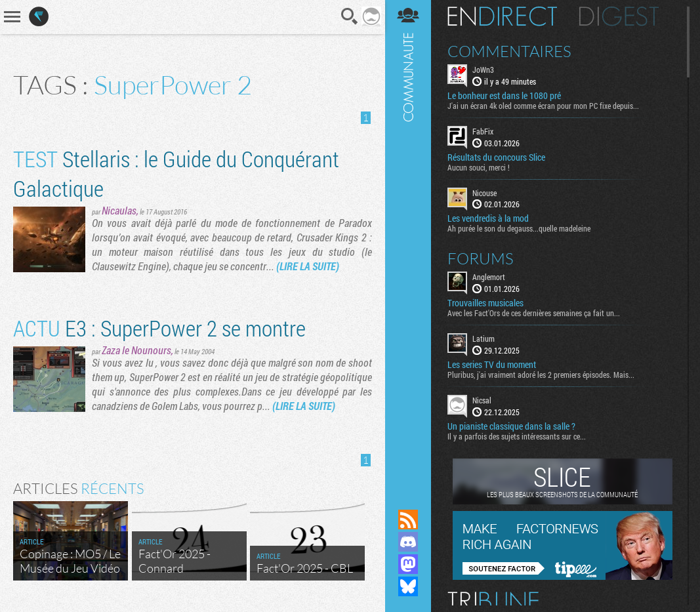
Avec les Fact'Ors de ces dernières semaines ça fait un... (534, 313)
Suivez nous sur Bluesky (408, 586)
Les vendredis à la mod (488, 218)
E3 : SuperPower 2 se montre (159, 328)
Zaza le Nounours (136, 350)
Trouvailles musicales (485, 303)
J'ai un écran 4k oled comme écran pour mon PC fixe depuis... (543, 106)
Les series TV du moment (492, 365)
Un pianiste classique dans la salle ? (511, 426)
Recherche (350, 16)
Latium (484, 338)
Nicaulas (119, 210)
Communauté (408, 242)
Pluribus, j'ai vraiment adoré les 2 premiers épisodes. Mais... (541, 375)
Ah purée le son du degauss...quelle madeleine (519, 228)
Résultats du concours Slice (496, 157)
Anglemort (489, 277)
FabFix (483, 131)
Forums (481, 258)
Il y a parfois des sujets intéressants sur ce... (517, 436)
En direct (502, 16)
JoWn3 (483, 70)
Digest (619, 16)
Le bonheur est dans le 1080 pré (504, 96)
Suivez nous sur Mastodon (408, 564)
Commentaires (509, 51)
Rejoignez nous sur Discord (408, 542)
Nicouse (484, 193)
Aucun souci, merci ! (479, 167)
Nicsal (482, 400)
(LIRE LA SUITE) (308, 266)
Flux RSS (408, 520)
